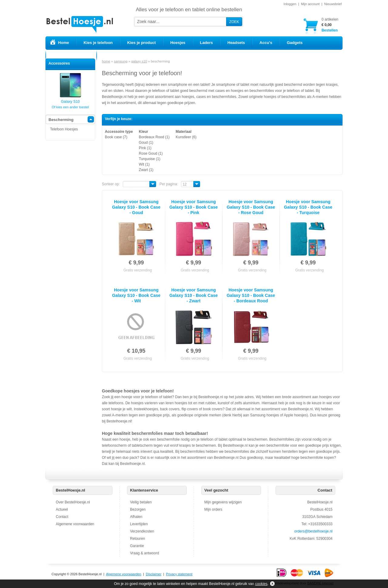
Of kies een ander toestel (70, 107)
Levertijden (139, 524)
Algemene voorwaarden (75, 524)
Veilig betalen (141, 502)
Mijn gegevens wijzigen (223, 502)
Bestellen (330, 25)
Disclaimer (154, 574)
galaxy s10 (139, 61)
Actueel (62, 509)
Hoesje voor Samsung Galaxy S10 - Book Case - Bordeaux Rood (251, 295)
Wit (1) (144, 164)
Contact (62, 517)
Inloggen (290, 4)
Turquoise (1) (150, 159)
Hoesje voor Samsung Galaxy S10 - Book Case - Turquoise (308, 207)
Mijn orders (213, 509)
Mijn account (310, 4)
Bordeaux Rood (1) (154, 137)
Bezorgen (138, 509)
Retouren (137, 539)
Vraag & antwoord (145, 553)
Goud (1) (146, 143)
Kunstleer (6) (186, 137)
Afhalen (136, 517)
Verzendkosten (142, 531)
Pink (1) (145, 148)
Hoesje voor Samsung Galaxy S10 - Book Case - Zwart (194, 295)
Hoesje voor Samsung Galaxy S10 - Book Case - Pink (194, 207)
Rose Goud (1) (151, 153)
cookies (261, 584)
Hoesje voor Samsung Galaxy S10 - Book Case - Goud (136, 207)
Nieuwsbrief (333, 4)
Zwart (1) (146, 170)
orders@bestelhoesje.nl (313, 531)
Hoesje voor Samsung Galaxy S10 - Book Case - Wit (136, 295)
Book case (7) (116, 137)
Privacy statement (179, 574)
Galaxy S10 (70, 100)
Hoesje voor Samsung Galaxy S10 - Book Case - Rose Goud (251, 207)
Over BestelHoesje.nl (73, 502)
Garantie (137, 546)
